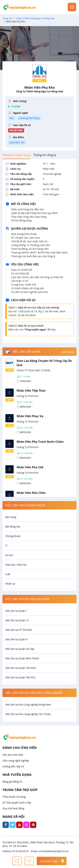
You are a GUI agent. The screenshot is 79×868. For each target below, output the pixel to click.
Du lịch (9, 555)
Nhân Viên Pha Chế (30, 467)
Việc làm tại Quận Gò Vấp (20, 649)
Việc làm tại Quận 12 (17, 620)
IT (6, 546)
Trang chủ (7, 18)
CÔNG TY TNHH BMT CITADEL (34, 370)
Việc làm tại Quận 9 (16, 639)
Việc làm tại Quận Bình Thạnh (22, 658)
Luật (8, 574)
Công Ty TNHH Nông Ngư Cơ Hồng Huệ (35, 18)
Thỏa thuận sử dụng (14, 797)
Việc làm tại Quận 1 (16, 611)
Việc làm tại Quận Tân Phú (20, 677)
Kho (12, 118)
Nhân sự (10, 584)
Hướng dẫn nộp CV (13, 766)
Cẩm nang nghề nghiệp (16, 761)
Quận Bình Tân (17, 142)
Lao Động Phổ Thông (29, 118)
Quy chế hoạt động (13, 808)
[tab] (16, 155)
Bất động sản (13, 527)
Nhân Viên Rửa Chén (31, 493)
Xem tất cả (68, 352)
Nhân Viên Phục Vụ (30, 416)
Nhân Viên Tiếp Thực (31, 391)
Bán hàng (11, 517)
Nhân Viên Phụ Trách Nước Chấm (40, 442)
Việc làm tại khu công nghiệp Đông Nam (28, 705)
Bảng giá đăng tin (12, 782)
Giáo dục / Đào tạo (16, 565)
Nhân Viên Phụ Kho (39, 89)
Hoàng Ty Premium (28, 396)
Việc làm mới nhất (13, 755)
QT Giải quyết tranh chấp (17, 803)
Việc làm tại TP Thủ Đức (19, 630)
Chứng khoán (13, 536)
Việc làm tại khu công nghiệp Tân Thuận (28, 714)
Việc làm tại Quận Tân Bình (21, 668)
